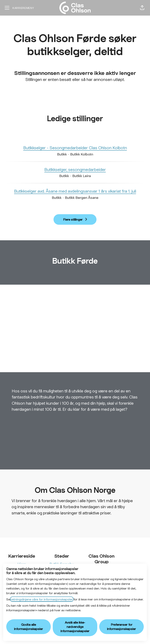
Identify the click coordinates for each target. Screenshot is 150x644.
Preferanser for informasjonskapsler (121, 627)
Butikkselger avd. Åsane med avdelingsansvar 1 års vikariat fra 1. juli (75, 191)
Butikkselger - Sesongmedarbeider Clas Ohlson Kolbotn (75, 148)
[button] (142, 8)
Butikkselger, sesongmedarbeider (75, 169)
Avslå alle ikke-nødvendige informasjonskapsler (75, 627)
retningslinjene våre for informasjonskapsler (42, 599)
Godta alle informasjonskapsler (29, 627)
